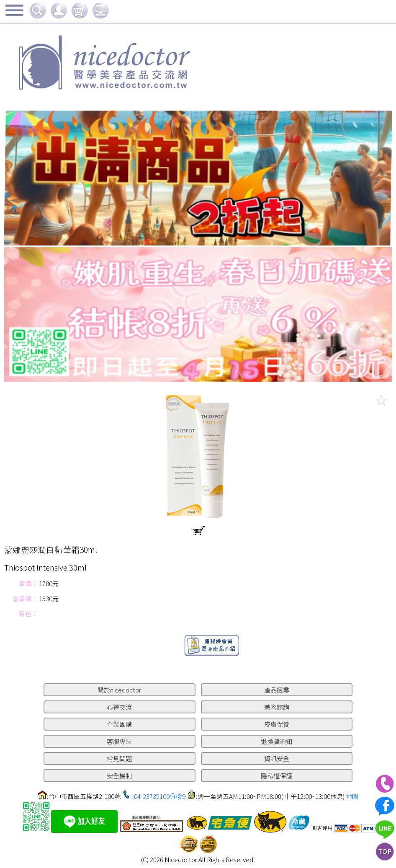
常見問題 (119, 758)
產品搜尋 (277, 690)
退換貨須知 (276, 741)
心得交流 (119, 707)
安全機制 (119, 776)
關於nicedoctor (119, 690)
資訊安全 (277, 758)
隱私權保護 (276, 776)
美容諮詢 (277, 707)
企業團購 (119, 724)
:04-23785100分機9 (159, 796)
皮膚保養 (277, 724)
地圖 (352, 796)
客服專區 (119, 741)
